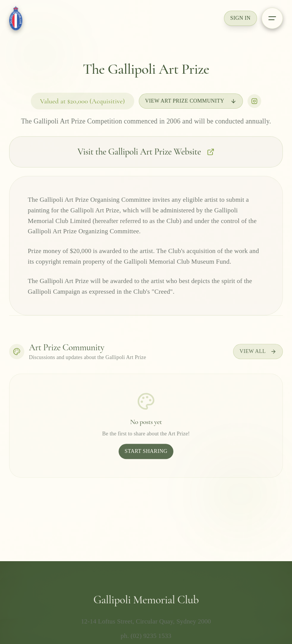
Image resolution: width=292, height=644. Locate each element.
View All (258, 354)
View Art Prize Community (191, 101)
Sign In (240, 18)
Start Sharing (146, 453)
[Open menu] (272, 18)
